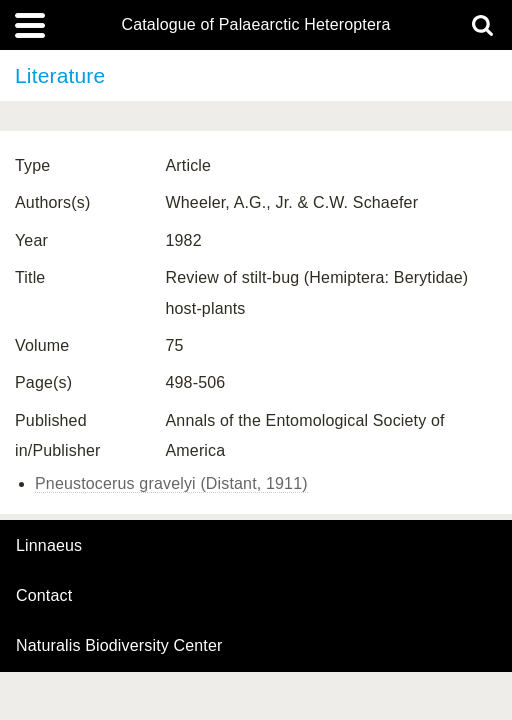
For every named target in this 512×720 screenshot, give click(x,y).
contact (44, 595)
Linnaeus (49, 546)
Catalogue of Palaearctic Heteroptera (255, 25)
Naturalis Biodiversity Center (119, 646)
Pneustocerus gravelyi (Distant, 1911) (171, 483)
